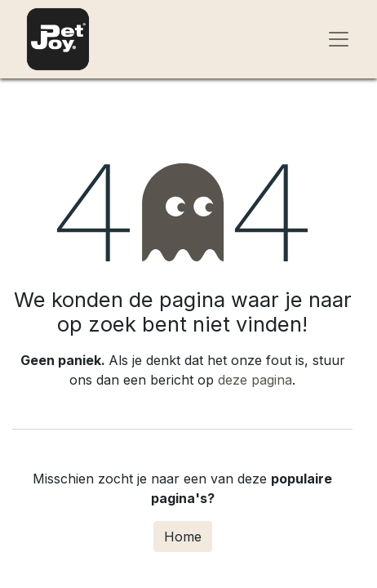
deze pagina (255, 380)
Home (183, 537)
